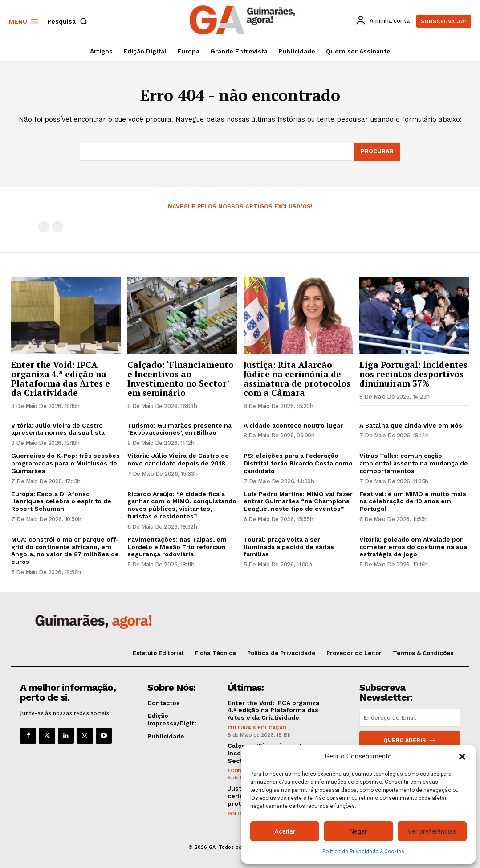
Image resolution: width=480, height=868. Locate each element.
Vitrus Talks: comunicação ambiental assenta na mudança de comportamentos (414, 463)
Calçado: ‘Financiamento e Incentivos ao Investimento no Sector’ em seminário (181, 379)
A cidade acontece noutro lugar (293, 425)
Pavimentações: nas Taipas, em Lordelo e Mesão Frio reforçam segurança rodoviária (177, 547)
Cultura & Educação (257, 728)
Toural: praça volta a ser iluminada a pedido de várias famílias (289, 547)
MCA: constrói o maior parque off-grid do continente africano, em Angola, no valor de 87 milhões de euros (65, 550)
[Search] (377, 152)
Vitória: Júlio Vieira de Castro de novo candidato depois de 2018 (178, 459)
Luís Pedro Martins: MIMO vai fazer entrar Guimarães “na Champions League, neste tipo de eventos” (298, 501)
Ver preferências (432, 831)
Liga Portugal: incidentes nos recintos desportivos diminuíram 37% (413, 374)
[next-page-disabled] (58, 227)
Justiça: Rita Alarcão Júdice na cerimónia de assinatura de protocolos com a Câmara (297, 379)
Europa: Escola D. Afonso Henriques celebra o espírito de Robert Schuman (61, 501)
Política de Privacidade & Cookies (363, 852)
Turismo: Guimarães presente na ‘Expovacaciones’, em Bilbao (179, 429)
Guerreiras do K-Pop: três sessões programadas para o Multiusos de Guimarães (65, 463)
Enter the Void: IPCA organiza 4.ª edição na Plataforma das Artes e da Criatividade (61, 379)
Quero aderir (410, 740)
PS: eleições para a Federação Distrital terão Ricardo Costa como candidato (298, 463)
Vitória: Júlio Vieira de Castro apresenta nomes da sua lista (58, 429)
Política (239, 814)
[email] (410, 718)
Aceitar (285, 831)
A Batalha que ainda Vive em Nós (411, 425)
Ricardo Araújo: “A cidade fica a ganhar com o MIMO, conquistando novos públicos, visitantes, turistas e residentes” (182, 505)
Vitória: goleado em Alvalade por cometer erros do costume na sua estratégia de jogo (413, 547)
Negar (358, 831)
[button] (462, 757)
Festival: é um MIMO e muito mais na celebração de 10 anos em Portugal (413, 501)
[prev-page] (43, 227)
